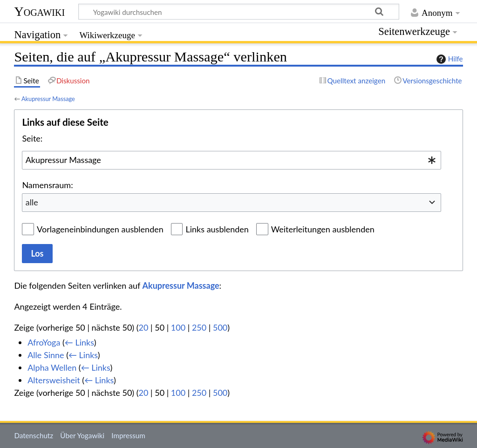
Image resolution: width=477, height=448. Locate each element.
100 (178, 327)
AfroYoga (44, 342)
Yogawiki (39, 11)
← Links (79, 342)
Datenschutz (34, 435)
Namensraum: (47, 185)
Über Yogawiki (82, 435)
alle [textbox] (32, 202)
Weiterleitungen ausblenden (323, 229)
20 (144, 327)
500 (220, 327)
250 (199, 327)
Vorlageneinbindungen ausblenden (100, 229)
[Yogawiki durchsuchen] (239, 12)
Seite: (32, 138)
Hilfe (449, 59)
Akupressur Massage (48, 99)
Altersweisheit (54, 380)
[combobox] (232, 160)
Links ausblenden (217, 229)
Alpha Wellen (52, 367)
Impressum (128, 435)
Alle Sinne (46, 355)
